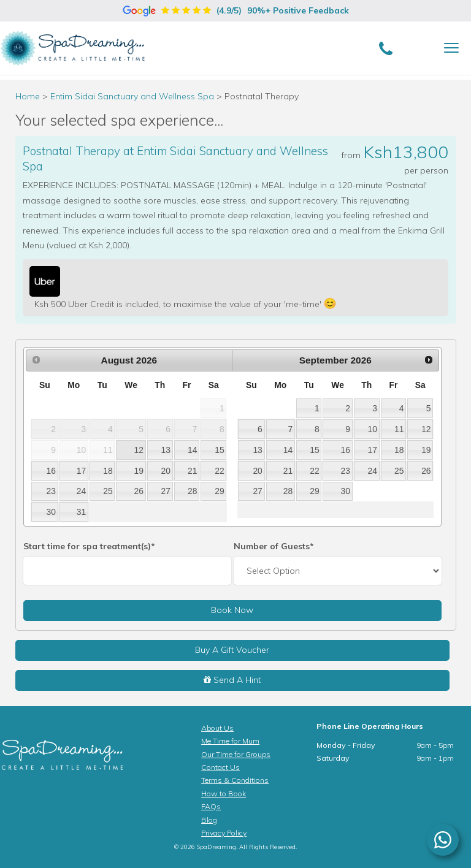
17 (81, 471)
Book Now (232, 610)
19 (139, 471)
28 (192, 491)
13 (166, 450)
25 (108, 491)
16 (51, 471)
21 (192, 471)
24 (81, 491)
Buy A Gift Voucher (232, 650)
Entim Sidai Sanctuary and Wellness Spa (133, 96)
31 (81, 512)
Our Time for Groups (236, 754)
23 (51, 491)
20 (166, 471)
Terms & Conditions (235, 780)
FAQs (211, 806)
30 (51, 512)
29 (219, 491)
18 (108, 471)
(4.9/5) (236, 10)
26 (139, 491)
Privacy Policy (224, 833)
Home (28, 96)
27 (166, 491)
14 (192, 450)
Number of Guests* (274, 546)
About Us (217, 728)
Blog (209, 820)
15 (219, 450)
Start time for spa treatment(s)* (89, 546)
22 (219, 471)
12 (139, 450)
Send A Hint (232, 680)
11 (399, 429)
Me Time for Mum (230, 741)
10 (373, 429)
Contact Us (220, 767)
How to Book (224, 794)
